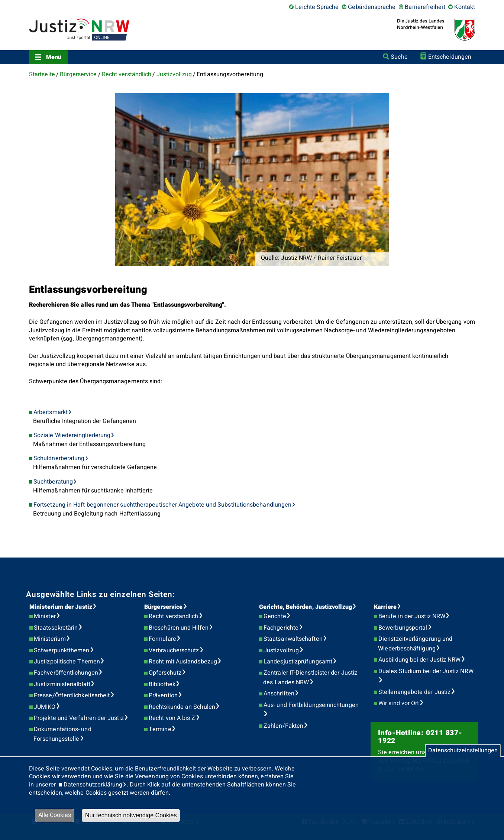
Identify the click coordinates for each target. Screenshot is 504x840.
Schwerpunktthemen (62, 650)
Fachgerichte (281, 628)
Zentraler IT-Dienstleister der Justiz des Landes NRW (310, 678)
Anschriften (279, 694)
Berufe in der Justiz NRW (412, 616)
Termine (160, 729)
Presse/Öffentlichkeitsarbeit (72, 695)
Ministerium (50, 639)
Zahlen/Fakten (283, 726)
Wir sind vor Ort (399, 703)
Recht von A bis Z (172, 718)
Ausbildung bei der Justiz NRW (419, 660)
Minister (45, 616)
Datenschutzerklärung (93, 785)
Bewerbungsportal (403, 628)
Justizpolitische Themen (67, 662)
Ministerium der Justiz (61, 607)
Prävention (163, 695)
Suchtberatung (53, 482)
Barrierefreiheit (425, 7)
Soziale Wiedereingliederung (72, 435)
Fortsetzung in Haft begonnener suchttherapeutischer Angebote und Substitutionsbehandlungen (162, 505)
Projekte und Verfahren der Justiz (79, 718)
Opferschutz (165, 673)
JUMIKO (45, 707)
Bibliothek (162, 684)
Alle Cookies (55, 815)
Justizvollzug (174, 74)
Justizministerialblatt (62, 684)
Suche (399, 57)
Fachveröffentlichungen (66, 673)
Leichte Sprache (317, 7)
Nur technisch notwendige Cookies (131, 815)
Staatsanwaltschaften (293, 639)
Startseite (42, 74)
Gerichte (275, 616)
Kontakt (465, 7)
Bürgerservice (78, 74)
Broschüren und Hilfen (179, 628)
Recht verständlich (127, 74)
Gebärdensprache (372, 7)
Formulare (162, 639)
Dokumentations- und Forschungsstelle (62, 734)
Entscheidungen (450, 57)
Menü (54, 57)
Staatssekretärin (56, 628)
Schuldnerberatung (59, 458)
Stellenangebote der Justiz (414, 692)
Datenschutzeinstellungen (463, 750)
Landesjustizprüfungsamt (298, 662)
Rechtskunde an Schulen (182, 707)
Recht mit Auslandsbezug (183, 662)
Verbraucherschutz (174, 650)
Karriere (385, 607)
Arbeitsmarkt (51, 412)
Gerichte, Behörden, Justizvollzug (306, 607)
